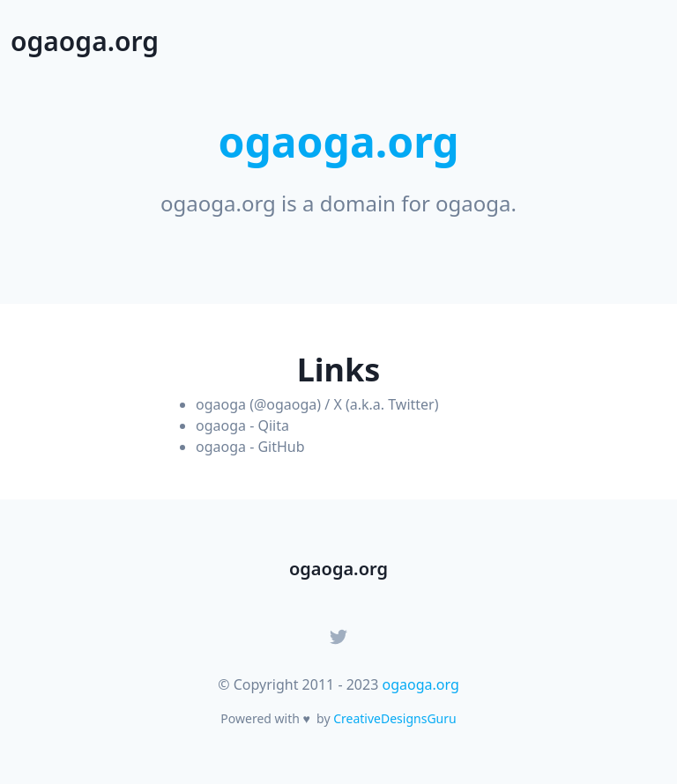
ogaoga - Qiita (242, 425)
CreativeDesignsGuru (394, 718)
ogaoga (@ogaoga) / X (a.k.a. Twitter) (317, 404)
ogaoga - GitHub (250, 447)
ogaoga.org (420, 684)
